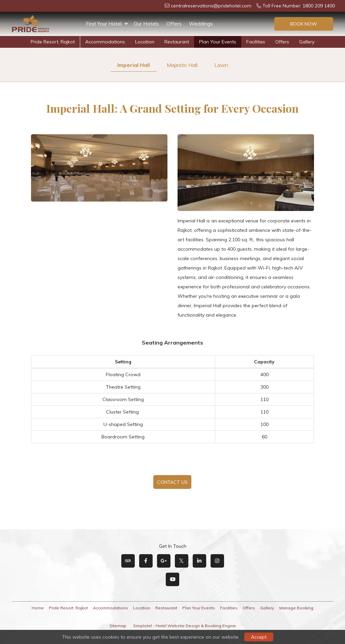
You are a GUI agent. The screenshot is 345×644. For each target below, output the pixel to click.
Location (145, 42)
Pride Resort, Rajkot (53, 42)
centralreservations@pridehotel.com (208, 6)
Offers (174, 24)
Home (38, 608)
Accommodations (105, 42)
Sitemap (118, 626)
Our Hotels (146, 24)
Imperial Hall (134, 65)
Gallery (307, 42)
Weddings (201, 24)
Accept (259, 637)
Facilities (256, 42)
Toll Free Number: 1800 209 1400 (296, 6)
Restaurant (177, 42)
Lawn (221, 65)
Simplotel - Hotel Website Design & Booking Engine (184, 626)
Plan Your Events (218, 42)
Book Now (304, 24)
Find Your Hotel (107, 24)
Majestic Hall (182, 65)
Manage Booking (296, 608)
